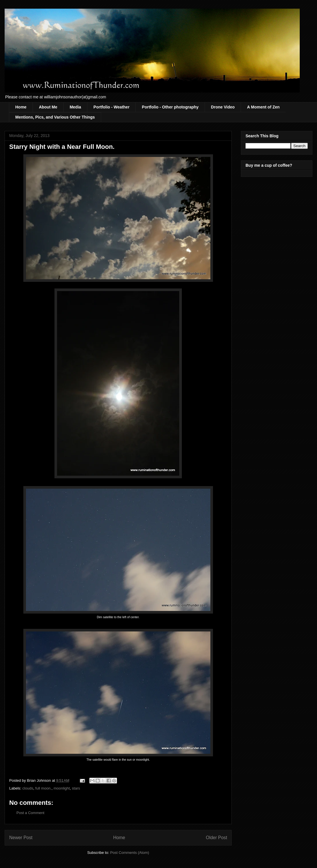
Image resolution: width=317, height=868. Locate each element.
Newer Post (21, 838)
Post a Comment (30, 813)
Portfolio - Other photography (170, 107)
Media (76, 107)
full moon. (43, 788)
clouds (28, 788)
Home (21, 107)
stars (76, 788)
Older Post (216, 838)
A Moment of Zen (263, 107)
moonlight (62, 788)
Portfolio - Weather (111, 107)
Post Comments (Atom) (130, 853)
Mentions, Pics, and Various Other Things (55, 117)
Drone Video (223, 107)
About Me (48, 107)
